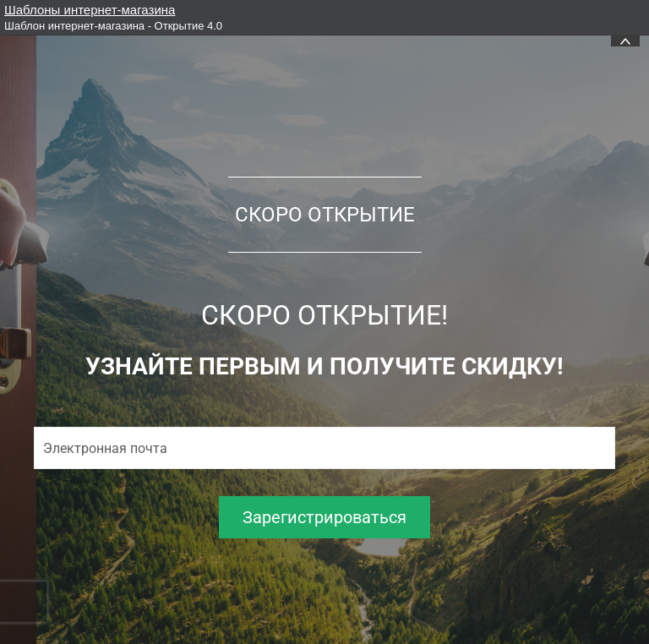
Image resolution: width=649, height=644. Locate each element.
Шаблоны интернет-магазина (90, 10)
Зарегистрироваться (324, 517)
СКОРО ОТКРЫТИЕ (325, 215)
